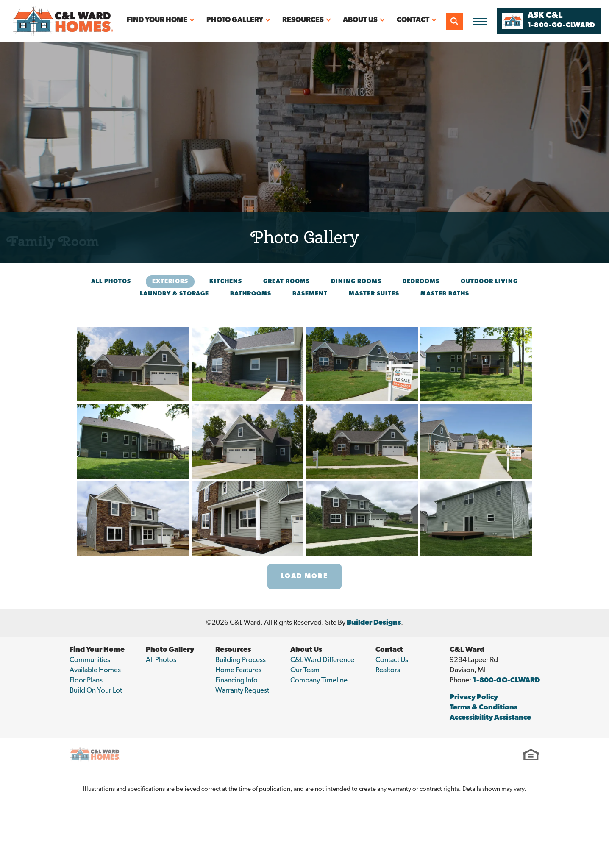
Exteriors (170, 282)
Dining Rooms (356, 282)
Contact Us (392, 660)
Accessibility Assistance (490, 718)
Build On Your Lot (96, 691)
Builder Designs (374, 623)
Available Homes (95, 670)
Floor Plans (86, 680)
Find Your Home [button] (157, 20)
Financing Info (236, 680)
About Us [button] (360, 20)
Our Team (305, 670)
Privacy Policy (474, 697)
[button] (455, 21)
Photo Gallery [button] (235, 20)
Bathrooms (251, 294)
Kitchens (226, 282)
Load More (304, 576)
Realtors (388, 670)
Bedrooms (421, 282)
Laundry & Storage (174, 294)
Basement (310, 294)
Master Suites (374, 294)
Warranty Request (242, 691)
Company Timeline (319, 680)
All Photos (111, 282)
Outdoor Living (489, 282)
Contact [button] (413, 20)
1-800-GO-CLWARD (506, 680)
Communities (90, 660)
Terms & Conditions (484, 708)
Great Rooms (286, 282)
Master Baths (445, 294)
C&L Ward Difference (322, 660)
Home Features (238, 670)
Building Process (241, 660)
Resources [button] (303, 20)
